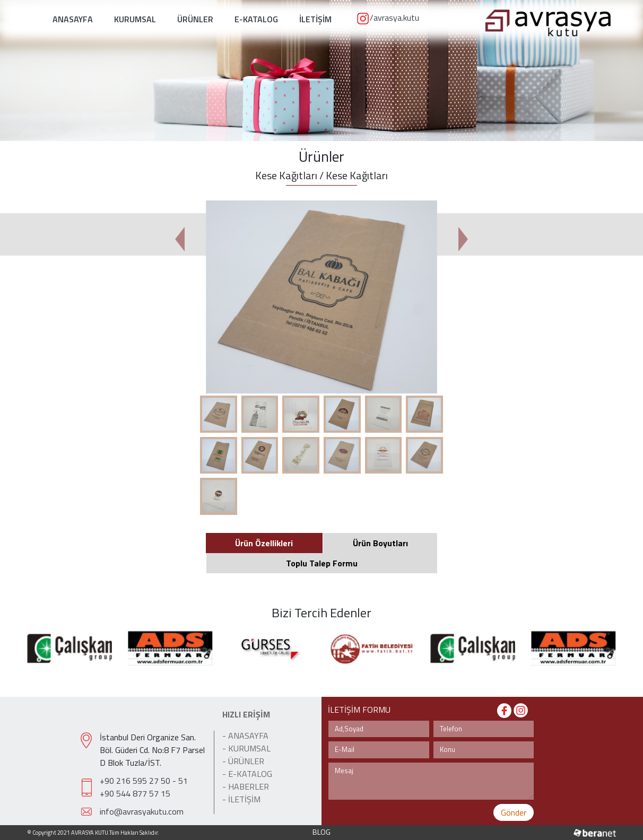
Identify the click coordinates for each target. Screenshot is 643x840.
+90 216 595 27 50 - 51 (144, 781)
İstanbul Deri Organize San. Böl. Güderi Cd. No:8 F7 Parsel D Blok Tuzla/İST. (152, 750)
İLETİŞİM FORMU (359, 710)
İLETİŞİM (315, 19)
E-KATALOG (256, 19)
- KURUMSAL (246, 748)
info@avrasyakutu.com (142, 811)
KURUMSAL (135, 19)
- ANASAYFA (245, 736)
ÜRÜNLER (195, 19)
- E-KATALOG (247, 774)
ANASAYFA (73, 19)
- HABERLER (246, 786)
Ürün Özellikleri (264, 543)
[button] (180, 239)
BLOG (321, 832)
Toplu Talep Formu (322, 563)
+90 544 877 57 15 (135, 793)
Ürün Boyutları (380, 543)
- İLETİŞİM (241, 799)
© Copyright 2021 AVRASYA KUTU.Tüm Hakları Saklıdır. (93, 833)
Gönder (514, 812)
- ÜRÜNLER (243, 761)
